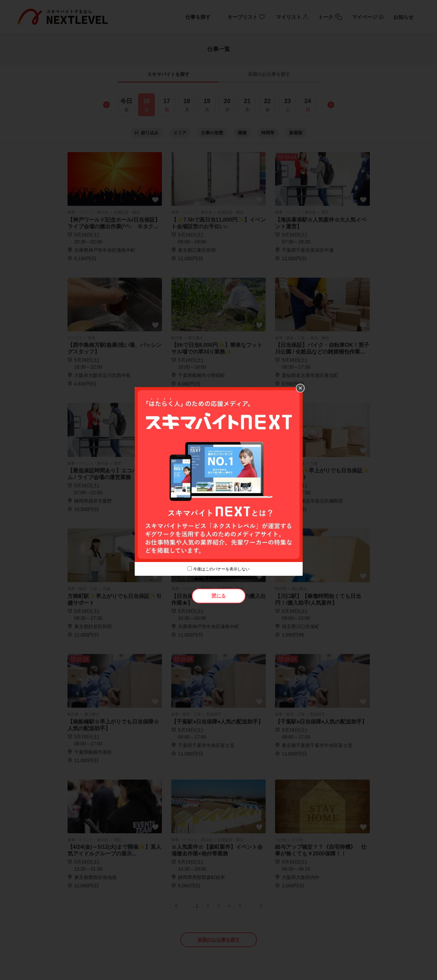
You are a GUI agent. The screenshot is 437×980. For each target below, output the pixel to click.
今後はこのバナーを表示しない (221, 569)
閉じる (219, 596)
